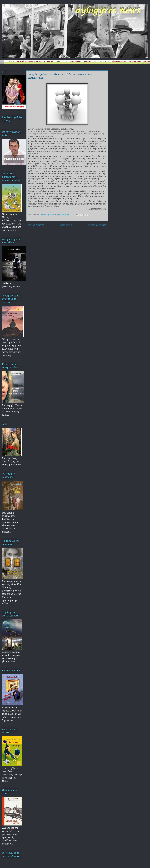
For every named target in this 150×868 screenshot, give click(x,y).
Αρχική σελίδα (66, 225)
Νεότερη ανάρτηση (36, 225)
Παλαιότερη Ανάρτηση (96, 225)
